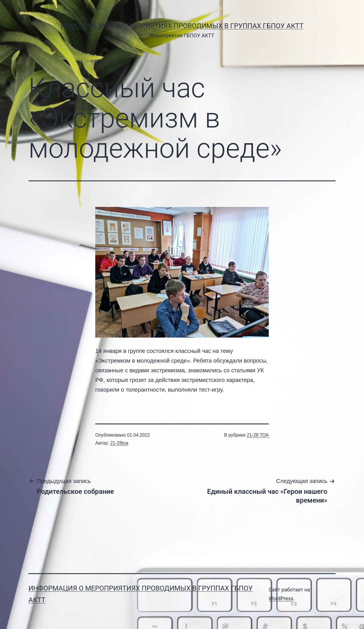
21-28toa (119, 443)
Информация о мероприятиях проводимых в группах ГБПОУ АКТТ (182, 26)
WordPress (281, 598)
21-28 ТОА (258, 435)
